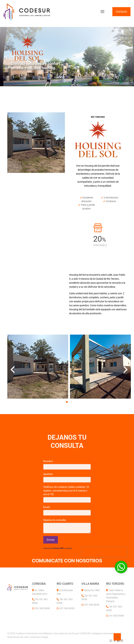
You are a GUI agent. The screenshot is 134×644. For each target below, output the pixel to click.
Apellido (48, 533)
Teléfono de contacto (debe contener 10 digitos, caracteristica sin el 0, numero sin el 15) (66, 549)
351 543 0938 (42, 608)
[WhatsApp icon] (111, 641)
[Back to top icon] (117, 637)
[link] (67, 561)
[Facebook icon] (115, 641)
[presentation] (13, 370)
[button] (67, 402)
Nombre (48, 520)
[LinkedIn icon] (118, 641)
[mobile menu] (102, 12)
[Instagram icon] (122, 641)
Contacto (121, 12)
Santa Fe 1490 (92, 590)
